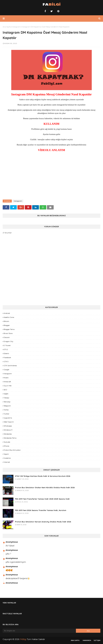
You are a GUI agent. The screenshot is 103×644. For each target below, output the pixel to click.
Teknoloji (7, 402)
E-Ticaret (7, 345)
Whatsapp (8, 426)
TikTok (6, 410)
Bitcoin (6, 321)
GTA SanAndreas (10, 366)
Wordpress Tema (10, 438)
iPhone (6, 446)
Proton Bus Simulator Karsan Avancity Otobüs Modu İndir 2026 (43, 522)
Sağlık (6, 394)
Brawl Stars (8, 333)
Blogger (7, 325)
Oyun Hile (8, 386)
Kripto (6, 378)
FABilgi (23, 639)
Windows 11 (8, 430)
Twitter (6, 414)
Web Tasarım (9, 422)
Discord (7, 337)
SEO (5, 390)
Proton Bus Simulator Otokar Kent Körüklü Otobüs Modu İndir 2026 (45, 487)
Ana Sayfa (7, 27)
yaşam (6, 454)
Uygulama (8, 418)
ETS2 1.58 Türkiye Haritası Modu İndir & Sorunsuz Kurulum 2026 (43, 476)
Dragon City (8, 341)
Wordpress (8, 434)
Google (6, 370)
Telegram (7, 406)
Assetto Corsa (9, 317)
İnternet (7, 462)
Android (7, 313)
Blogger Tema (9, 329)
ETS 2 (6, 349)
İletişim (97, 640)
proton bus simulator (12, 450)
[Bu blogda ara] (39, 631)
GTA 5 (6, 361)
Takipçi (6, 398)
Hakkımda (87, 640)
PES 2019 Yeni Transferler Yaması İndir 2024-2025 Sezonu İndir (42, 499)
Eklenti (6, 353)
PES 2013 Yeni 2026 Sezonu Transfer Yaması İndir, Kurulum (41, 510)
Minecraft (7, 382)
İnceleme (7, 458)
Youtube (7, 442)
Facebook (7, 357)
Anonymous (12, 542)
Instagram (16, 27)
